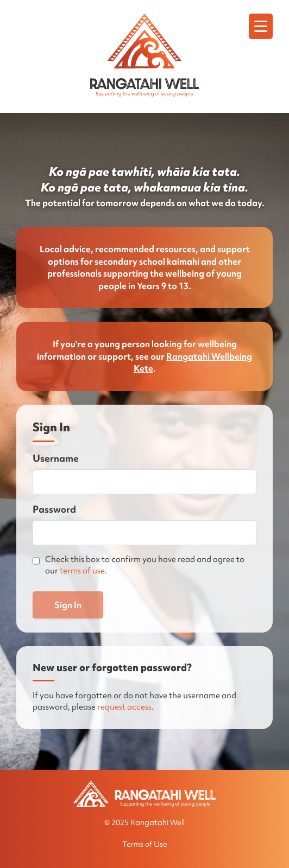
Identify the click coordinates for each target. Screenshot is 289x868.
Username (56, 458)
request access (124, 707)
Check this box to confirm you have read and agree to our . (145, 565)
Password (54, 509)
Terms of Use (145, 844)
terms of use (82, 571)
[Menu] (261, 26)
